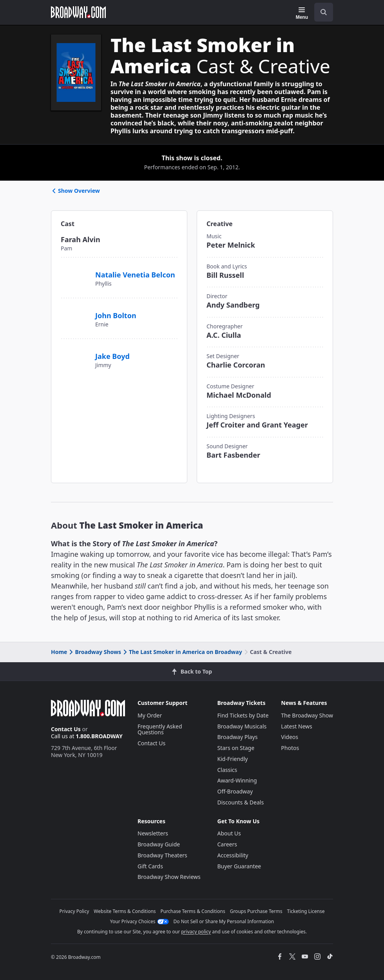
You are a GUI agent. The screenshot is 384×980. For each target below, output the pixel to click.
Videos (290, 737)
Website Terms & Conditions (125, 911)
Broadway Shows (94, 652)
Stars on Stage (236, 748)
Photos (290, 748)
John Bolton (116, 315)
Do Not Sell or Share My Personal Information (224, 921)
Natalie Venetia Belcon (135, 275)
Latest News (297, 726)
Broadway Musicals (242, 726)
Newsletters (153, 833)
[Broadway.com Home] (78, 12)
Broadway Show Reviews (169, 877)
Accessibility (233, 855)
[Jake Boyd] (75, 352)
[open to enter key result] (324, 12)
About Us (229, 833)
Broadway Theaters (162, 855)
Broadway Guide (159, 844)
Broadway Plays (238, 737)
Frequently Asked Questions (160, 729)
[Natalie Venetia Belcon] (75, 275)
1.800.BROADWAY (99, 736)
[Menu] (302, 13)
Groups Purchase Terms (256, 911)
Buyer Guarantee (239, 866)
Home (59, 652)
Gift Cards (150, 866)
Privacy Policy (74, 911)
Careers (227, 844)
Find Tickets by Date (243, 715)
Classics (227, 770)
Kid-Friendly (233, 759)
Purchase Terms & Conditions (193, 911)
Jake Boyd (112, 356)
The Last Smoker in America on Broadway (182, 652)
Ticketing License (306, 911)
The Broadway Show (307, 715)
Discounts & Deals (241, 802)
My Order (150, 715)
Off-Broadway (235, 791)
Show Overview (75, 191)
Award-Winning (237, 780)
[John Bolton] (75, 312)
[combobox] (321, 12)
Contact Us (66, 729)
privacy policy (196, 932)
